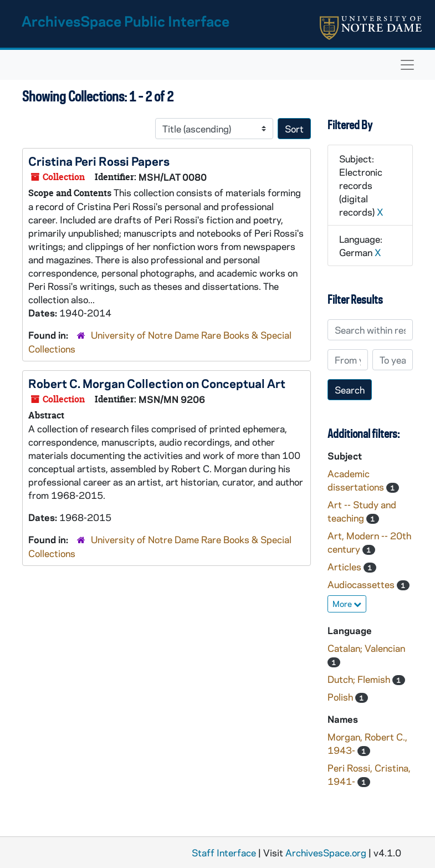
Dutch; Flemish (360, 679)
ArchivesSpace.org (326, 852)
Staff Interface (224, 852)
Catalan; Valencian (366, 648)
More (347, 604)
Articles (346, 566)
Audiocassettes (362, 584)
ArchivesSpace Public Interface (126, 21)
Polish (341, 697)
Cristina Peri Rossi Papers (99, 161)
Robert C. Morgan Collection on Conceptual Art (157, 383)
